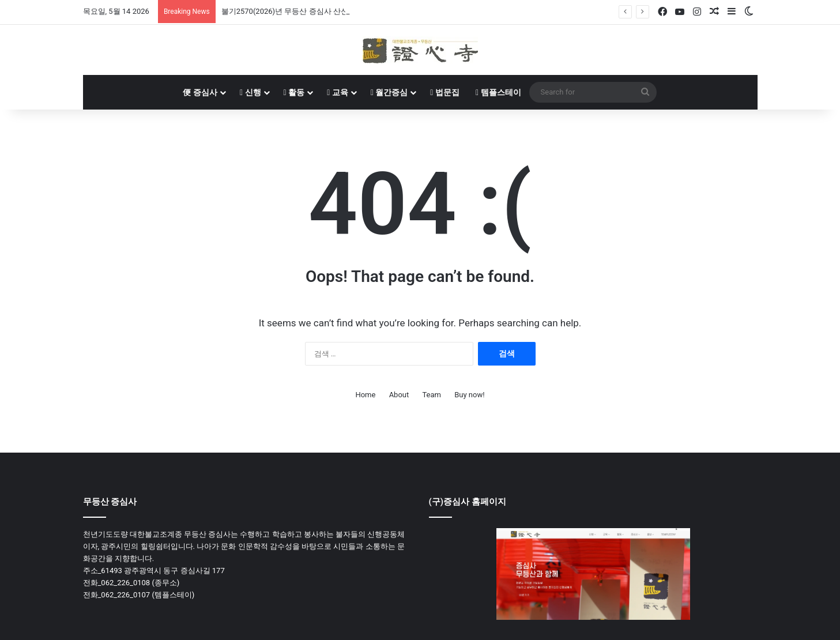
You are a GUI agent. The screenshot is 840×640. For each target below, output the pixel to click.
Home (365, 395)
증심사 (200, 92)
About (399, 395)
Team (432, 395)
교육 (338, 92)
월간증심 (389, 92)
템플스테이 (498, 92)
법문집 (445, 92)
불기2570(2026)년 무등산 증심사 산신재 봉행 (297, 11)
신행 (251, 92)
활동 (294, 92)
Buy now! (469, 395)
